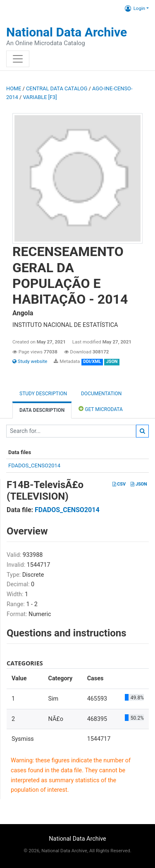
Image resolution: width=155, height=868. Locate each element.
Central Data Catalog (57, 88)
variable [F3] (40, 97)
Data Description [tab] (42, 410)
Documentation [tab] (101, 394)
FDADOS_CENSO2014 (34, 465)
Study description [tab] (43, 394)
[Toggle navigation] (18, 59)
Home (14, 88)
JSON (139, 484)
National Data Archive (67, 32)
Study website (30, 361)
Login (135, 8)
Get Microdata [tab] (101, 409)
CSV (119, 484)
